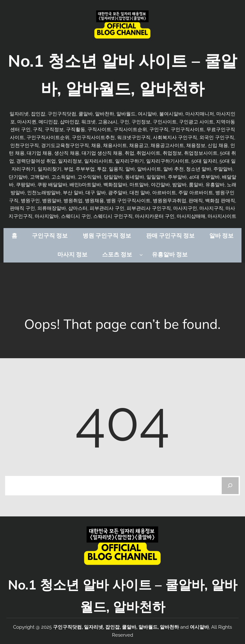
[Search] (230, 486)
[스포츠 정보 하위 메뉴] (141, 255)
